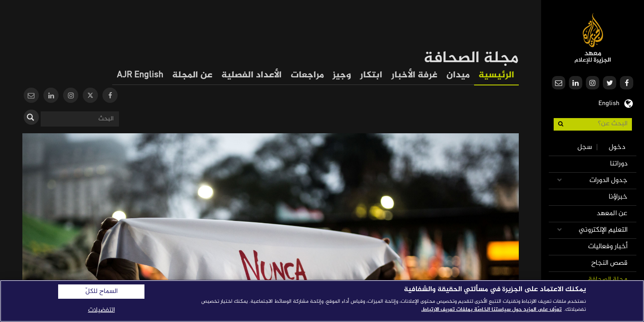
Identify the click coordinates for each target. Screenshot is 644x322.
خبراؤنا (618, 197)
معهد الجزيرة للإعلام (593, 38)
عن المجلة (192, 75)
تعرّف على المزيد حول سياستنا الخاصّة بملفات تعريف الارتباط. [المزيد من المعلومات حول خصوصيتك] (491, 309)
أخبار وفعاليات (608, 247)
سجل (585, 147)
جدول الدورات (608, 180)
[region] (322, 301)
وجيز (342, 75)
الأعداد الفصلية (252, 75)
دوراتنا (619, 164)
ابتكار (371, 75)
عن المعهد (612, 214)
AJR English (140, 75)
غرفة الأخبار (414, 75)
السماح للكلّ (102, 292)
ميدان (458, 75)
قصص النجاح (609, 263)
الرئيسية (496, 75)
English (609, 102)
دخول (617, 147)
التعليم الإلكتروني (603, 230)
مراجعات (307, 75)
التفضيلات (102, 310)
